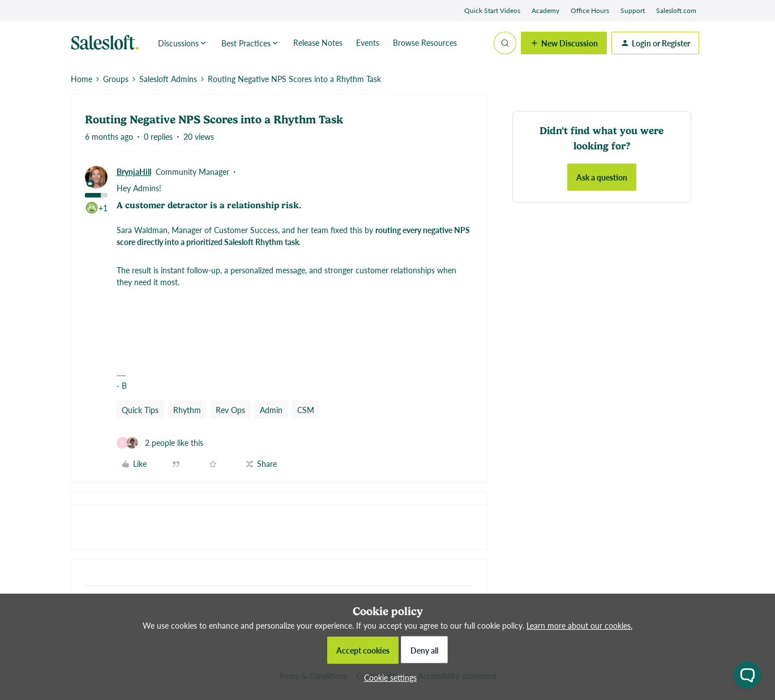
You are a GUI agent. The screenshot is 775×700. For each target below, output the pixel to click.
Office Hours (590, 10)
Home (82, 79)
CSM (306, 410)
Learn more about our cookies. (579, 625)
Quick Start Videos (492, 10)
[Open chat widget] (747, 675)
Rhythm (187, 410)
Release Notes (318, 42)
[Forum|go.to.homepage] (108, 43)
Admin (271, 410)
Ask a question (602, 177)
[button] (564, 43)
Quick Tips (140, 410)
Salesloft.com (676, 10)
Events (368, 42)
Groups (116, 79)
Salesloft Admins (168, 79)
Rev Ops (230, 410)
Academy (545, 10)
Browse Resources (425, 42)
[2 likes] (160, 443)
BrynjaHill (134, 171)
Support (633, 10)
